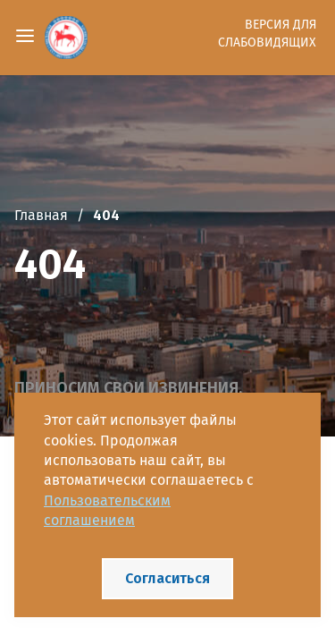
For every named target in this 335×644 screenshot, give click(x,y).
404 (106, 215)
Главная (41, 215)
